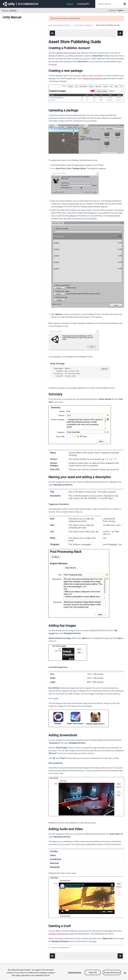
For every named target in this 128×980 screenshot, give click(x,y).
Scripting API (83, 4)
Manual (70, 4)
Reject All (93, 972)
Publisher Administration (66, 53)
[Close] (125, 973)
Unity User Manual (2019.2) (60, 25)
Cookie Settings (74, 972)
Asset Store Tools (83, 165)
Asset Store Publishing (83, 25)
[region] (64, 972)
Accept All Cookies (112, 972)
